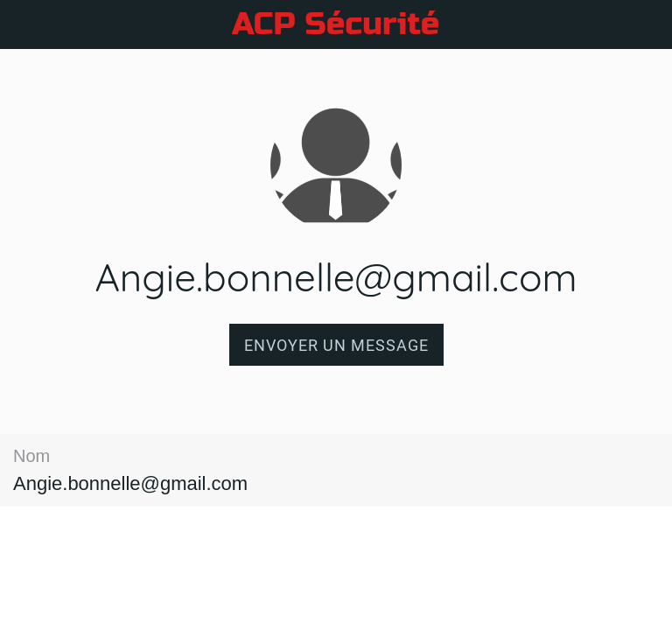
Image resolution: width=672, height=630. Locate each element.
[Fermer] (24, 24)
